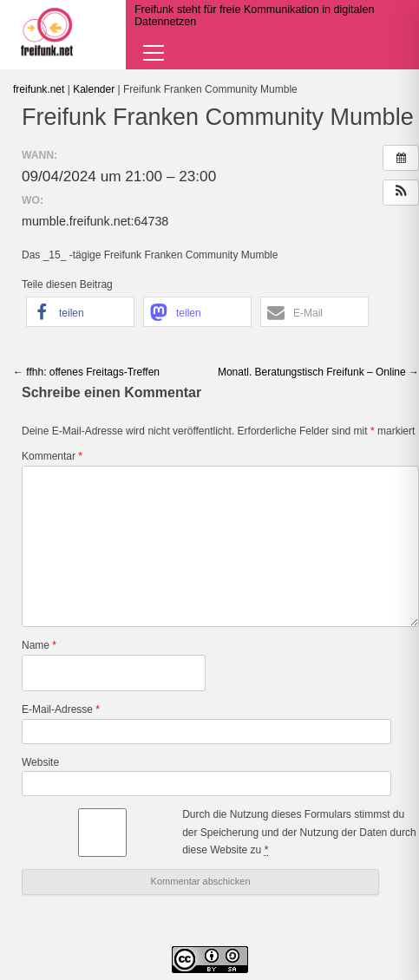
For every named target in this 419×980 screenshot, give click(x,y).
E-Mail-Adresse (61, 709)
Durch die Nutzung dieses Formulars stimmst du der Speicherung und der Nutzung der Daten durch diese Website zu (299, 832)
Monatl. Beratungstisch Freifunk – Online (318, 372)
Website (40, 762)
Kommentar (52, 456)
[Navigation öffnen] (154, 53)
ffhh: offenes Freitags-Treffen (86, 372)
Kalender (94, 89)
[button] (401, 193)
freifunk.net (39, 89)
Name (39, 645)
